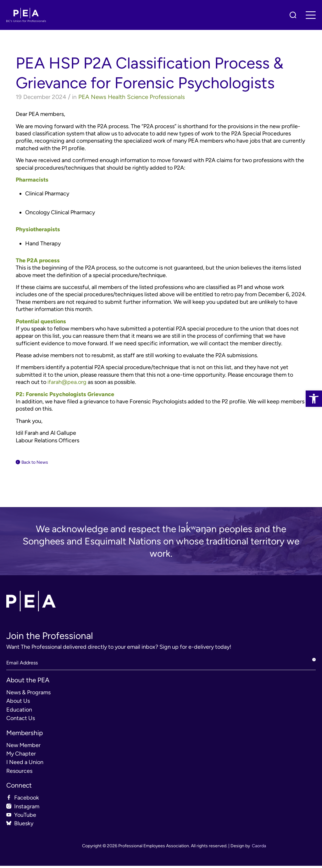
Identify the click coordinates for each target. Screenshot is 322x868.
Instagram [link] (27, 809)
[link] (314, 399)
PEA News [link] (92, 97)
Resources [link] (19, 773)
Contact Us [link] (21, 720)
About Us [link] (18, 703)
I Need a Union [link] (25, 765)
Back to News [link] (40, 463)
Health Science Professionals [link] (146, 97)
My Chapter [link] (21, 756)
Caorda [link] (259, 848)
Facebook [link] (27, 800)
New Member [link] (23, 747)
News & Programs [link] (28, 695)
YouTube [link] (25, 817)
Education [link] (19, 712)
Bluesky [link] (24, 826)
